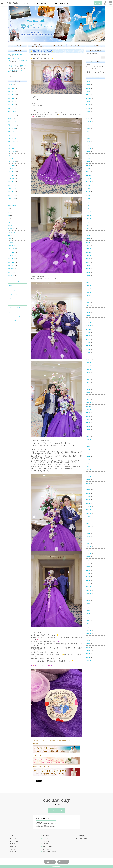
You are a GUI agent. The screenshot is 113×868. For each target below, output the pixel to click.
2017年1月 (88, 359)
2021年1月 (88, 209)
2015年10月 (88, 410)
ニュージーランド (12, 232)
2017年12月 (88, 322)
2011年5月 (88, 570)
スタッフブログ (54, 3)
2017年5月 (88, 346)
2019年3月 (88, 276)
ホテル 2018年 (12, 266)
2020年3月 (88, 239)
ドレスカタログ (26, 3)
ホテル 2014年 (12, 95)
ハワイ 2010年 (12, 172)
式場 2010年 (12, 142)
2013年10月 (88, 476)
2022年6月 (88, 158)
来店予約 (97, 3)
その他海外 (11, 242)
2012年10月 (88, 513)
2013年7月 (88, 486)
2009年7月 (88, 644)
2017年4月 (88, 349)
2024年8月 (88, 105)
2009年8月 (88, 640)
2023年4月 (88, 135)
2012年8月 (88, 520)
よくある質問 (12, 321)
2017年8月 (88, 336)
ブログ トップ (18, 45)
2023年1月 (88, 145)
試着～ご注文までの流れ (15, 316)
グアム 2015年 (12, 245)
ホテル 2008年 (12, 115)
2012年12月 (88, 507)
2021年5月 (88, 195)
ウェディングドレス (14, 281)
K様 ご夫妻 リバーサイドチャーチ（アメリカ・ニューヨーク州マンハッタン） (17, 60)
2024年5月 (88, 112)
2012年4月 (88, 533)
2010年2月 (88, 620)
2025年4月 (88, 88)
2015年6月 (88, 423)
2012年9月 (88, 517)
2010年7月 (88, 604)
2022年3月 (88, 165)
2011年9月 (88, 557)
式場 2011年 (12, 138)
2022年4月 (88, 162)
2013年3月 (88, 497)
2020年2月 (88, 242)
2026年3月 (88, 81)
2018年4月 (88, 312)
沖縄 (9, 209)
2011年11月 (88, 550)
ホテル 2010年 (12, 108)
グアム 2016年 (12, 182)
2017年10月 (88, 329)
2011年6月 (88, 567)
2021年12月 (88, 175)
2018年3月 (88, 316)
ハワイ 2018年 (12, 256)
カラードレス (12, 286)
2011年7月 (88, 563)
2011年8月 (88, 560)
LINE (50, 862)
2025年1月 (88, 95)
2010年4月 (88, 614)
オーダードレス (14, 841)
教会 (9, 215)
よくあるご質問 (81, 836)
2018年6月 (88, 306)
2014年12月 (88, 440)
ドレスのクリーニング (15, 308)
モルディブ (11, 225)
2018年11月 (88, 289)
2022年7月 (88, 155)
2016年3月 (88, 393)
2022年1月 (88, 172)
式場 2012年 (12, 135)
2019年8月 (88, 259)
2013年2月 (88, 500)
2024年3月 (88, 115)
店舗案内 (12, 849)
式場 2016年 (12, 122)
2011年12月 (88, 547)
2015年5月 (88, 426)
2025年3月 (88, 92)
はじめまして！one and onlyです (37, 45)
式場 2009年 (12, 145)
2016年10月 (88, 369)
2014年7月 (88, 450)
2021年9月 (88, 185)
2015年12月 (88, 403)
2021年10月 (88, 182)
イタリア (10, 235)
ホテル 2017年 (12, 259)
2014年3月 (88, 460)
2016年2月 (88, 396)
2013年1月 (88, 503)
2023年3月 (88, 138)
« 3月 (87, 74)
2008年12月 (88, 661)
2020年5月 (88, 232)
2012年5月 (88, 530)
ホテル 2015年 (12, 92)
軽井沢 (10, 212)
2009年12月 (88, 627)
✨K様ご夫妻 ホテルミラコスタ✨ (42, 51)
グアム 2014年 (12, 185)
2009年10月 (88, 634)
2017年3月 (88, 353)
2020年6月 (88, 229)
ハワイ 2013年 (12, 162)
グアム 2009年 (12, 202)
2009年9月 (88, 637)
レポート (10, 85)
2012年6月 (88, 527)
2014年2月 (88, 463)
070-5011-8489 (42, 825)
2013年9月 (88, 480)
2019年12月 (88, 249)
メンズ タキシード (48, 844)
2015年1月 (88, 436)
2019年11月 (88, 252)
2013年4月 (88, 493)
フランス (10, 222)
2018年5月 (88, 309)
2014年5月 (88, 453)
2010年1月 (88, 624)
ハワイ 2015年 (12, 155)
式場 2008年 (12, 148)
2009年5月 (88, 651)
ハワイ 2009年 (12, 175)
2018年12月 (88, 286)
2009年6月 (88, 647)
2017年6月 (88, 343)
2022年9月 (88, 152)
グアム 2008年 (12, 205)
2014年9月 (88, 443)
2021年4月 (88, 199)
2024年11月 (88, 98)
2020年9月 (88, 222)
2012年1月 (88, 543)
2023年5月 (88, 132)
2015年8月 (88, 416)
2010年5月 (88, 610)
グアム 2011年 (12, 195)
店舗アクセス (64, 3)
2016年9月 (88, 373)
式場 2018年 (11, 272)
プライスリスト (13, 294)
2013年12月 (88, 470)
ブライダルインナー (14, 312)
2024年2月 (88, 118)
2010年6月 (88, 607)
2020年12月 (88, 212)
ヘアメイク (12, 299)
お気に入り (13, 852)
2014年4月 (88, 456)
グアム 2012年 (12, 192)
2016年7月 (88, 379)
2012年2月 (88, 540)
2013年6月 (88, 490)
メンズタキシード (14, 303)
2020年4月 (88, 235)
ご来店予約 (96, 45)
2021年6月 (88, 192)
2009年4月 (88, 654)
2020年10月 (88, 219)
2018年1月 (88, 319)
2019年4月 (88, 272)
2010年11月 (88, 590)
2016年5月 (88, 386)
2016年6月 (88, 383)
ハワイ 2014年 (12, 158)
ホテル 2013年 (12, 98)
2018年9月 (88, 296)
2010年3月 (88, 617)
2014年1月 (88, 466)
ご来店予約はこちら (56, 810)
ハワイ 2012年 (12, 165)
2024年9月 (88, 102)
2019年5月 (88, 269)
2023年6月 (88, 128)
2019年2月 (88, 279)
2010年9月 (88, 597)
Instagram (63, 862)
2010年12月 (88, 587)
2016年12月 (88, 363)
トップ (12, 836)
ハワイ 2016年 (12, 152)
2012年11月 (88, 510)
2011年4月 (88, 574)
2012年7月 (88, 523)
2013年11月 (88, 473)
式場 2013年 (12, 132)
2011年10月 (88, 553)
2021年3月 (88, 202)
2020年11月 (88, 215)
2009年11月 (88, 630)
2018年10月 (88, 292)
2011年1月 (88, 584)
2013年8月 (88, 483)
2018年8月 (88, 299)
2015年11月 (88, 406)
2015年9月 (88, 413)
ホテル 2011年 (12, 105)
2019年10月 (88, 256)
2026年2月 (88, 85)
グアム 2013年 (12, 189)
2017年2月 (88, 356)
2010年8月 (88, 600)
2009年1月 (88, 657)
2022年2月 (88, 169)
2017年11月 (88, 326)
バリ (9, 219)
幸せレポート (44, 3)
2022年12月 (88, 148)
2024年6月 (88, 108)
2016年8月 (88, 376)
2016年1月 (88, 399)
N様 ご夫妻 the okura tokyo (15, 54)
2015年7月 (88, 420)
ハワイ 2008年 (12, 179)
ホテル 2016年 (12, 88)
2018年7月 (88, 302)
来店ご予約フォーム (82, 838)
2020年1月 (88, 245)
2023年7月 (88, 125)
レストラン (11, 118)
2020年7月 (88, 225)
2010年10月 (88, 594)
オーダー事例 (35, 3)
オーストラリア (12, 229)
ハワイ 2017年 (12, 249)
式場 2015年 (12, 125)
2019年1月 (88, 282)
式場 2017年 (11, 269)
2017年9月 (88, 333)
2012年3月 (88, 537)
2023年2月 (88, 142)
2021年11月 (88, 179)
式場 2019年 (11, 276)
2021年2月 (88, 205)
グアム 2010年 (12, 199)
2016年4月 (88, 389)
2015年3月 (88, 430)
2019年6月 (88, 266)
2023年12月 (88, 122)
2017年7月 (88, 339)
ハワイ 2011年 (12, 169)
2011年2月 (88, 580)
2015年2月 (88, 433)
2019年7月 (88, 262)
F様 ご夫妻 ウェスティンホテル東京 (17, 75)
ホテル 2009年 (12, 112)
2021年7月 (88, 189)
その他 (10, 239)
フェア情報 (12, 290)
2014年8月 (88, 446)
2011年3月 (88, 577)
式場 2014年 (12, 128)
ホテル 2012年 (12, 102)
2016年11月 (88, 366)
